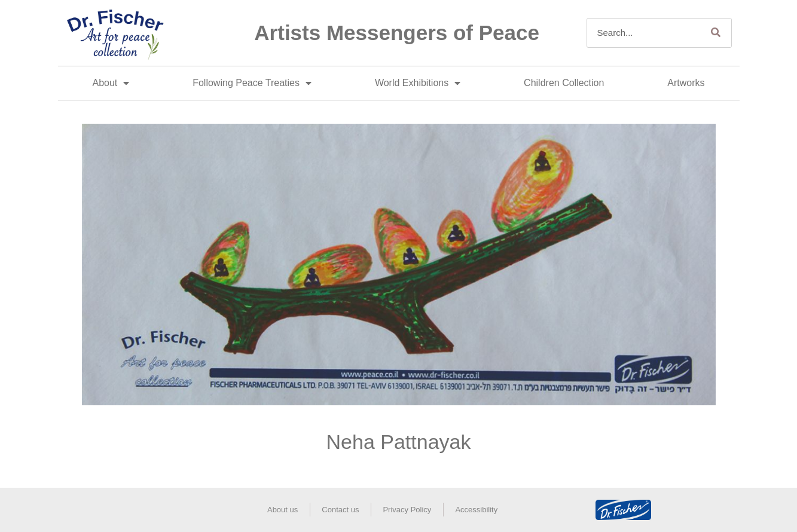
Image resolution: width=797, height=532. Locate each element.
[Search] (716, 33)
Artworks (686, 83)
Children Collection (564, 83)
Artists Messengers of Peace (397, 33)
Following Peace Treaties (252, 83)
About (111, 83)
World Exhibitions (418, 83)
